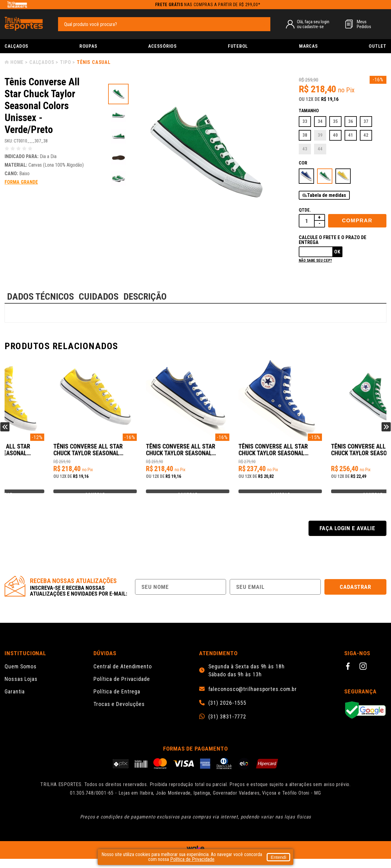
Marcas (309, 46)
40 (335, 135)
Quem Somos (21, 676)
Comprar (357, 221)
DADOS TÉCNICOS (40, 296)
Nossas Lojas (21, 688)
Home (17, 62)
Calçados (16, 46)
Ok (337, 252)
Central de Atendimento (123, 676)
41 (351, 135)
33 (305, 121)
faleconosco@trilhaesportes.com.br (253, 698)
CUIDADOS (99, 296)
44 (320, 149)
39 (320, 135)
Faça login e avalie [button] (347, 537)
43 (305, 149)
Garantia (15, 701)
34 (320, 121)
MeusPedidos (364, 24)
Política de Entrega (117, 701)
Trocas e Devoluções (119, 713)
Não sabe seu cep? (315, 260)
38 (305, 135)
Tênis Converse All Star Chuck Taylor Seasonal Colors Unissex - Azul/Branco (238, 453)
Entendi (278, 857)
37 (366, 121)
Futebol (238, 46)
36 (351, 121)
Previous (5, 431)
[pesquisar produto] (263, 24)
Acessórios (163, 46)
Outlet (378, 46)
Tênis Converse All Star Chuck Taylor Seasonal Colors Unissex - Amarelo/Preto (47, 453)
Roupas (88, 46)
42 (366, 135)
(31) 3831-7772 (227, 726)
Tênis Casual (94, 62)
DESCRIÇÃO (145, 296)
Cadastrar (356, 596)
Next (386, 431)
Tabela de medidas (327, 195)
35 (335, 121)
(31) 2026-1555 (227, 712)
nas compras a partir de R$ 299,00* (208, 5)
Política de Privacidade (122, 688)
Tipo (65, 62)
